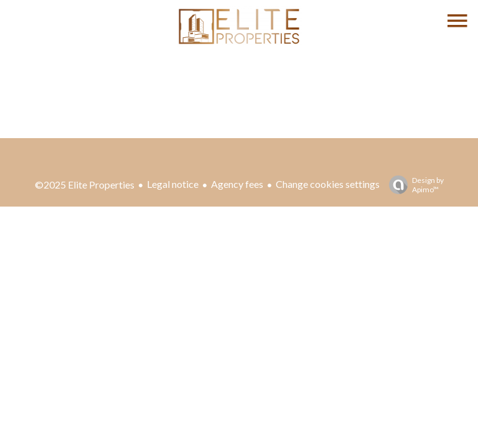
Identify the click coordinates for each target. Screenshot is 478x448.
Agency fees (237, 184)
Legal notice (173, 184)
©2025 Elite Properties (85, 184)
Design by (413, 185)
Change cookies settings (328, 184)
